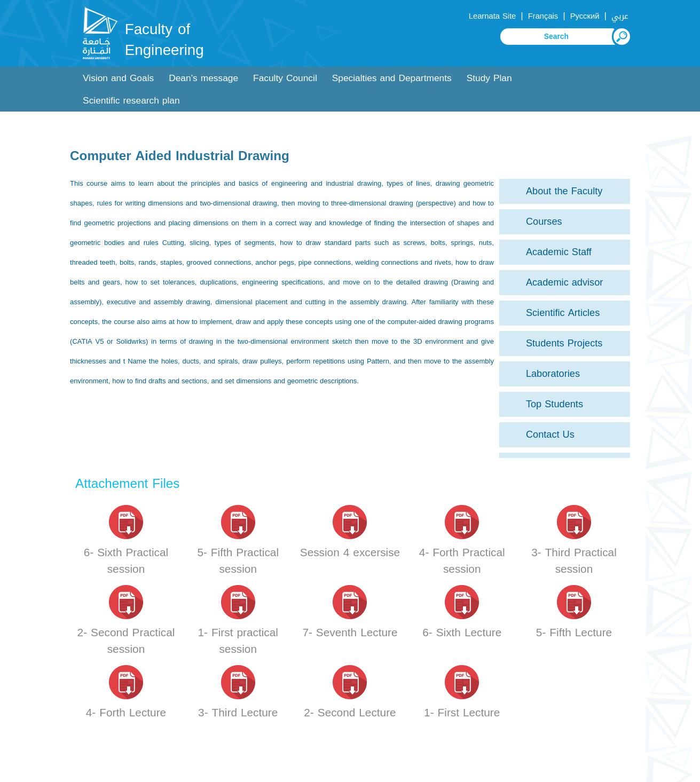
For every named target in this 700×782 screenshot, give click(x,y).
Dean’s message (203, 78)
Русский (585, 16)
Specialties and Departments (392, 78)
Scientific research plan (131, 101)
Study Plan (489, 78)
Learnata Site (492, 16)
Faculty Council (285, 78)
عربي (620, 16)
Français (543, 16)
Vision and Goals (118, 78)
